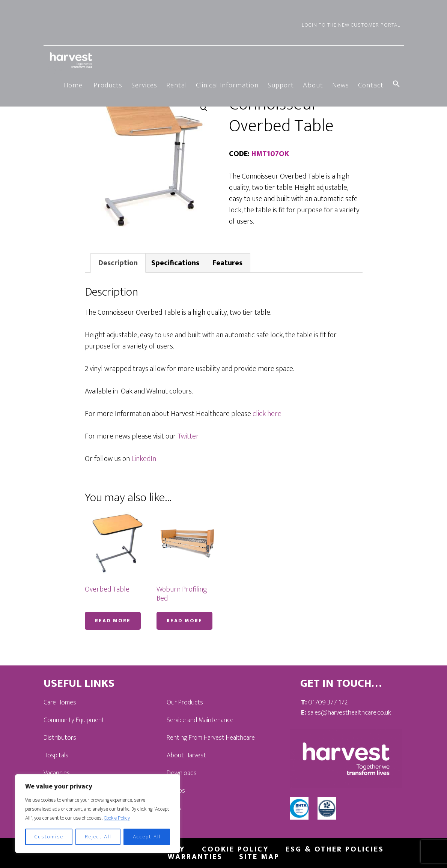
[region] (98, 814)
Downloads (182, 773)
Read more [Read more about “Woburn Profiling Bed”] (184, 621)
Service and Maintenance (200, 720)
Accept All (147, 837)
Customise (49, 837)
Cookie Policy (117, 818)
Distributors (60, 738)
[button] (396, 85)
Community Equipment (74, 720)
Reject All (98, 837)
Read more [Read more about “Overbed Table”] (113, 621)
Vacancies (57, 773)
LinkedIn (144, 459)
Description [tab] (118, 263)
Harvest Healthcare (72, 60)
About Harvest (186, 755)
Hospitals (56, 755)
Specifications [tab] (175, 263)
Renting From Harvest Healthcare (211, 738)
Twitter (188, 436)
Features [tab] (228, 263)
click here (267, 414)
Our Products (185, 703)
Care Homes (60, 703)
